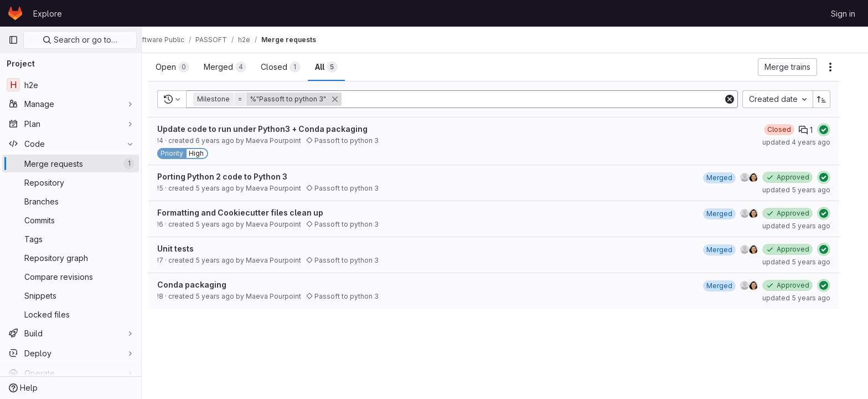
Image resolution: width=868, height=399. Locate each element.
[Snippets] (71, 295)
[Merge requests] (71, 163)
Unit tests (187, 249)
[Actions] (841, 67)
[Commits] (71, 220)
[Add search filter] (544, 99)
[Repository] (71, 182)
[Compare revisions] (71, 277)
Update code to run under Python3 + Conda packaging (273, 129)
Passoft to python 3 (353, 140)
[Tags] (71, 239)
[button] (280, 99)
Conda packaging (203, 285)
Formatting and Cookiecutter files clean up (251, 213)
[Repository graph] (71, 258)
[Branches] (71, 201)
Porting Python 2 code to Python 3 (233, 177)
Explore (48, 14)
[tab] (184, 67)
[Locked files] (71, 314)
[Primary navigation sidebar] (13, 40)
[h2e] (71, 85)
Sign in (843, 14)
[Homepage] (15, 13)
